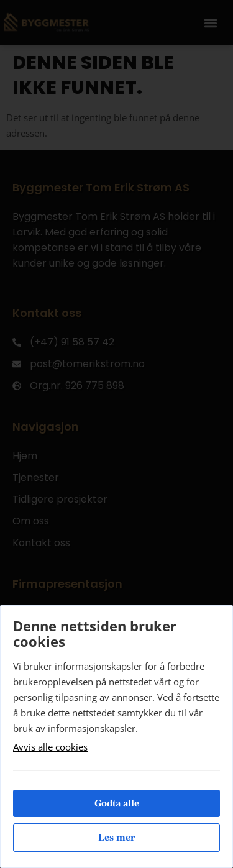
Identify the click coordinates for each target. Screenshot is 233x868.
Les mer (116, 838)
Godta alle (117, 803)
